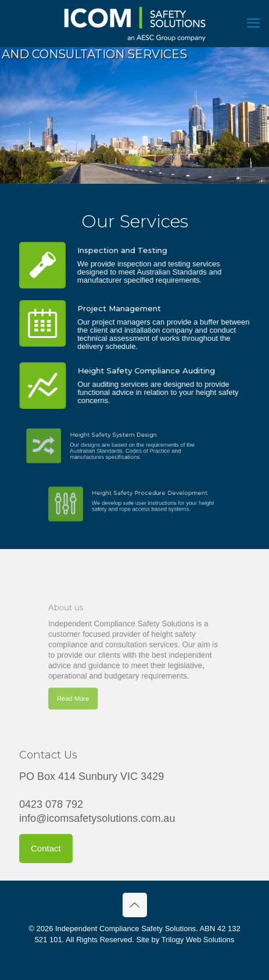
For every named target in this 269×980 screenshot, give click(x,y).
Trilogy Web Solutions (198, 940)
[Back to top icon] (135, 905)
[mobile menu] (253, 23)
